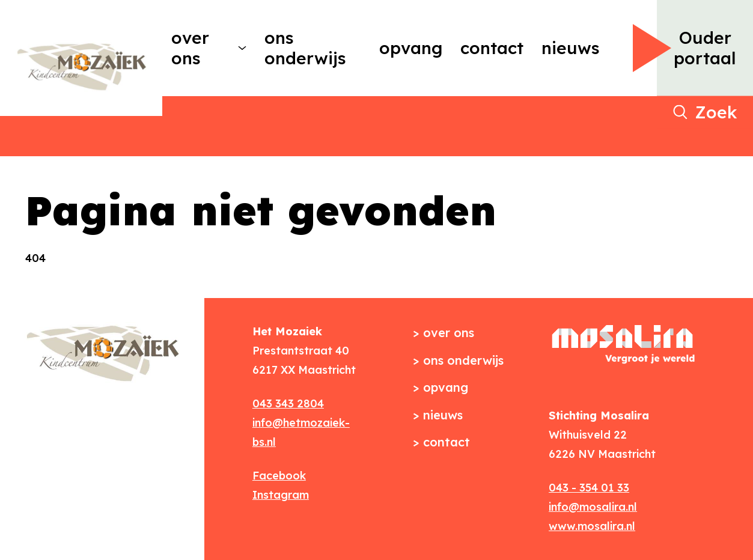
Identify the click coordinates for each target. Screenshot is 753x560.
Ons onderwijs (305, 48)
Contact (492, 48)
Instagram (281, 495)
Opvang (411, 48)
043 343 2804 (288, 403)
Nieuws (571, 48)
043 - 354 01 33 (589, 488)
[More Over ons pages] (242, 48)
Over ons (190, 48)
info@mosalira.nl (593, 507)
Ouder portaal (705, 48)
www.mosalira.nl (592, 526)
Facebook (279, 476)
